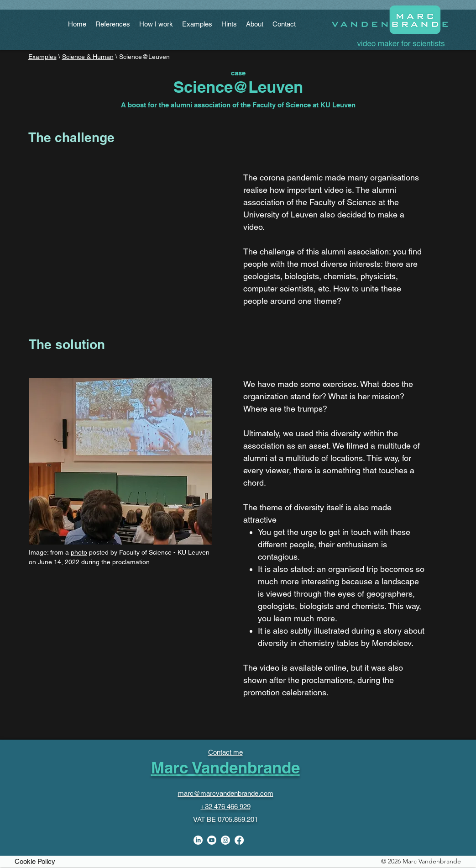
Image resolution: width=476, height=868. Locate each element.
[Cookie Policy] (35, 861)
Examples (42, 57)
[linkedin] (198, 840)
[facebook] (239, 840)
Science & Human (88, 57)
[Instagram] (225, 840)
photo (79, 552)
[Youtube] (212, 840)
